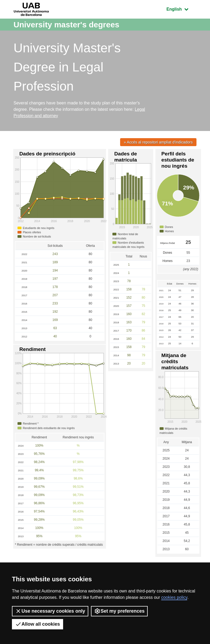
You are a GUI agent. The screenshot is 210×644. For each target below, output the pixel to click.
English (181, 9)
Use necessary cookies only (50, 611)
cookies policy (174, 597)
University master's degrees (66, 25)
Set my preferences (119, 611)
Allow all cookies (38, 624)
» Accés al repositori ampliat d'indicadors (158, 142)
